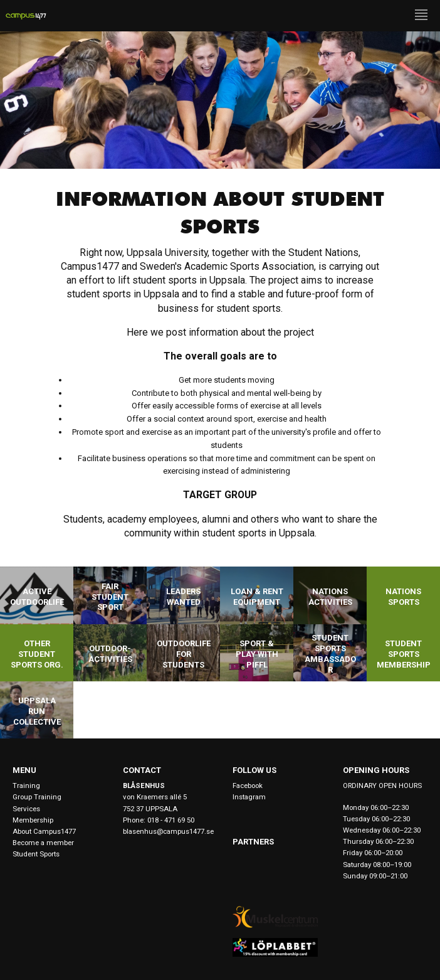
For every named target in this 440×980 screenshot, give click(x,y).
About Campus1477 (44, 831)
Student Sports (36, 854)
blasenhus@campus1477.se (165, 831)
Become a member (43, 843)
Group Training (37, 797)
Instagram (249, 797)
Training (26, 786)
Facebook (248, 786)
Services (26, 809)
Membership (33, 820)
